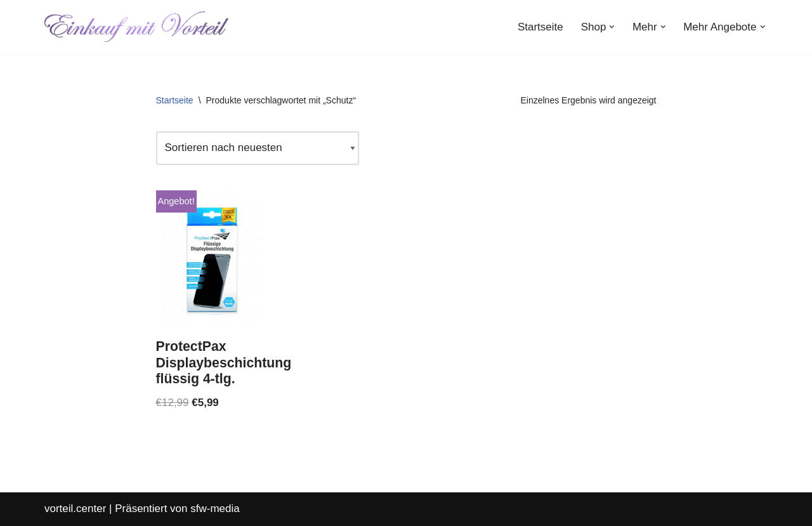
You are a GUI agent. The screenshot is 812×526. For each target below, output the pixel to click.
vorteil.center (75, 509)
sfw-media (215, 509)
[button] (612, 27)
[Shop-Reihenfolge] (258, 148)
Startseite (540, 27)
